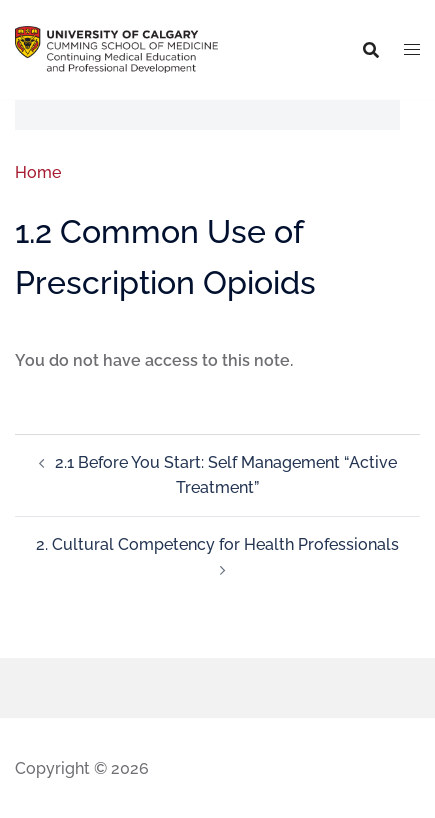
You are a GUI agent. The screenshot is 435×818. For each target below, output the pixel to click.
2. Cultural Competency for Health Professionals (217, 544)
